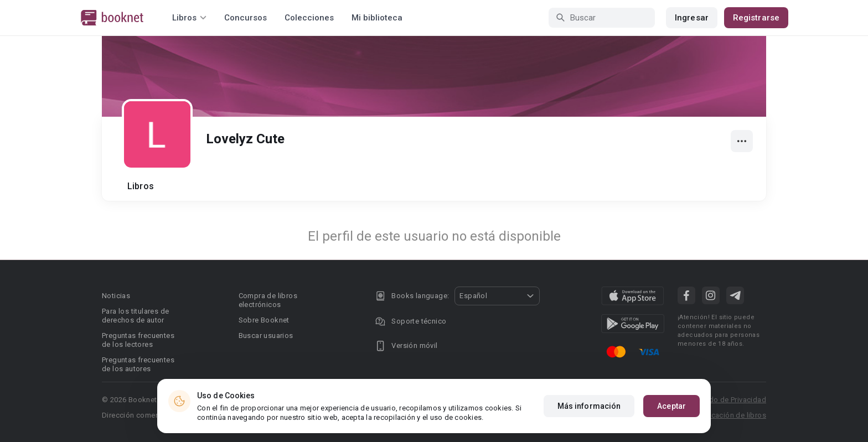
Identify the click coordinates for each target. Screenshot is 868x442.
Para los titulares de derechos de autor (135, 316)
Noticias (116, 296)
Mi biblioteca (377, 18)
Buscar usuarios (266, 336)
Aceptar (671, 406)
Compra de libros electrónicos (268, 300)
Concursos (246, 18)
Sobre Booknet (264, 320)
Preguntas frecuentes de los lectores (138, 340)
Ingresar (692, 18)
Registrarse (756, 18)
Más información (589, 406)
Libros (141, 186)
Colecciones (309, 18)
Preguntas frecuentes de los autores (138, 364)
